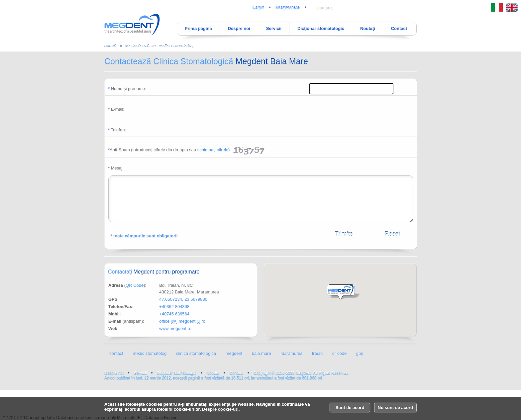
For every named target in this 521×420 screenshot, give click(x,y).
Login (258, 7)
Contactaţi (154, 272)
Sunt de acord (350, 408)
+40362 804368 (174, 307)
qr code (339, 353)
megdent (234, 353)
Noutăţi (368, 28)
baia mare (261, 353)
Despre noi (239, 28)
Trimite (344, 234)
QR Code (135, 285)
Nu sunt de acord (395, 408)
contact (116, 353)
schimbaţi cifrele (213, 150)
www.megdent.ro (175, 328)
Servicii (274, 28)
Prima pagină (198, 28)
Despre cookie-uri (220, 409)
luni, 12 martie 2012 (403, 370)
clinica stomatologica (196, 353)
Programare (288, 7)
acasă (110, 46)
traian (317, 353)
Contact (399, 28)
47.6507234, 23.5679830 (183, 299)
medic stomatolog (150, 353)
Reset (392, 234)
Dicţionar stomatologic (321, 28)
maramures (291, 353)
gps (360, 353)
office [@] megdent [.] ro (182, 321)
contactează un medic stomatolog (159, 46)
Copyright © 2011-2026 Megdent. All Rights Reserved (301, 373)
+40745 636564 (174, 314)
